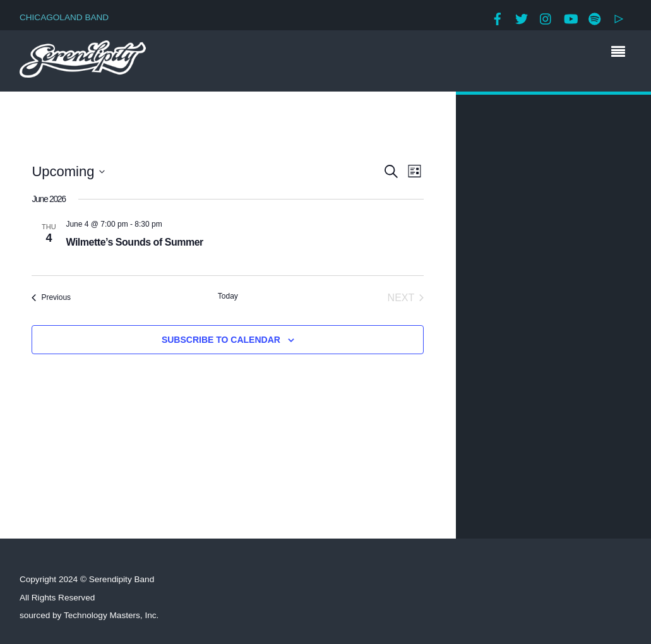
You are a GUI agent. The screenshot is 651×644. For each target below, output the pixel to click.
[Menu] (621, 53)
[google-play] (619, 17)
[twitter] (522, 17)
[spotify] (595, 17)
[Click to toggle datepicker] (68, 171)
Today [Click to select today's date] (228, 296)
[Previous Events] (51, 298)
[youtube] (570, 17)
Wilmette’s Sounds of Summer (134, 242)
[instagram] (546, 17)
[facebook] (498, 17)
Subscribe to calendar (221, 340)
